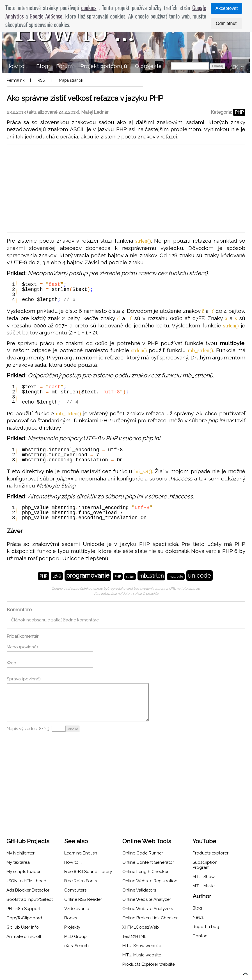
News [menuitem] (198, 917)
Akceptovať (227, 8)
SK (235, 67)
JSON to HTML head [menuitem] (26, 881)
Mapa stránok (71, 80)
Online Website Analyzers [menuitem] (148, 909)
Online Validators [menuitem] (139, 890)
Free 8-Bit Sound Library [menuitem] (88, 872)
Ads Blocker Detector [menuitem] (28, 890)
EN (243, 68)
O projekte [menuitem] (148, 66)
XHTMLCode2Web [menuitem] (141, 927)
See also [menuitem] (76, 841)
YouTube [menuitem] (204, 841)
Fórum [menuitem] (64, 66)
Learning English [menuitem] (81, 853)
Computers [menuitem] (75, 890)
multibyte (176, 577)
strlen (130, 577)
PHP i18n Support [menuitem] (23, 909)
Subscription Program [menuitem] (205, 865)
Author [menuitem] (202, 896)
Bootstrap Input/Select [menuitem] (30, 899)
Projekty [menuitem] (72, 927)
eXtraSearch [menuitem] (76, 946)
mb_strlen (151, 576)
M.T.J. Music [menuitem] (204, 886)
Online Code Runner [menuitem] (143, 853)
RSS (41, 80)
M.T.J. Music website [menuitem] (142, 955)
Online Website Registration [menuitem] (150, 881)
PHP (239, 112)
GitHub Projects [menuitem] (28, 841)
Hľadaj (218, 66)
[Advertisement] (126, 189)
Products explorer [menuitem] (210, 853)
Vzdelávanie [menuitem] (77, 909)
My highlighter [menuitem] (20, 853)
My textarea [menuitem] (18, 862)
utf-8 (57, 576)
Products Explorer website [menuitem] (149, 964)
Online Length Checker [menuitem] (145, 872)
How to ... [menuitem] (17, 66)
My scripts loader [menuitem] (23, 872)
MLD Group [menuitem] (75, 936)
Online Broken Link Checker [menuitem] (150, 918)
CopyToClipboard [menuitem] (24, 918)
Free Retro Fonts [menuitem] (81, 881)
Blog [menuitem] (42, 66)
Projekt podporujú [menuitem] (104, 66)
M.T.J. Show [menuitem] (204, 877)
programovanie (88, 576)
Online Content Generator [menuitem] (148, 862)
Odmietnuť (226, 23)
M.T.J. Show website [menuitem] (142, 946)
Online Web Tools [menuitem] (147, 841)
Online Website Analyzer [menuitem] (147, 899)
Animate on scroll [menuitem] (24, 936)
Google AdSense (46, 16)
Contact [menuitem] (201, 936)
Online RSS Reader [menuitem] (83, 899)
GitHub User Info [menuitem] (23, 927)
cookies (89, 8)
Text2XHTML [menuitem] (134, 936)
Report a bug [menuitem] (206, 927)
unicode (200, 576)
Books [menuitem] (71, 918)
